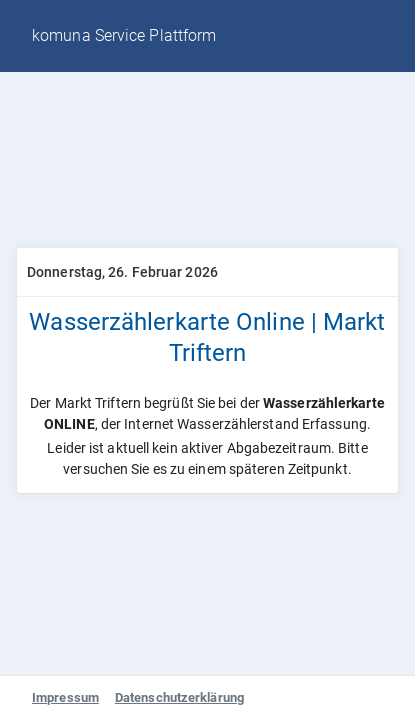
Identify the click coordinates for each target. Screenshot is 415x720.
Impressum (65, 697)
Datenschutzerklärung (179, 697)
